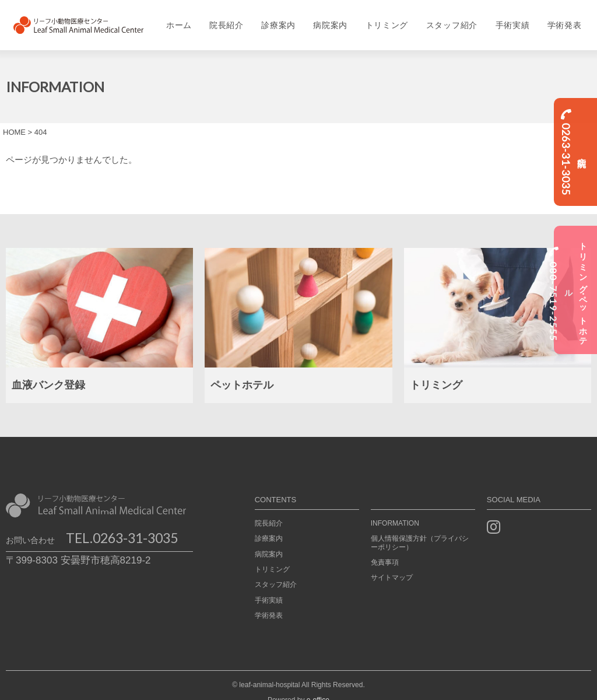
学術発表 (570, 19)
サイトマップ (392, 565)
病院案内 (330, 19)
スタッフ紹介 (454, 19)
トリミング (388, 19)
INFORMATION (395, 510)
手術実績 (517, 19)
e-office (318, 687)
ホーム (174, 19)
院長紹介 (223, 19)
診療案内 (276, 19)
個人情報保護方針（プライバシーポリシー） (420, 530)
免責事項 (385, 549)
